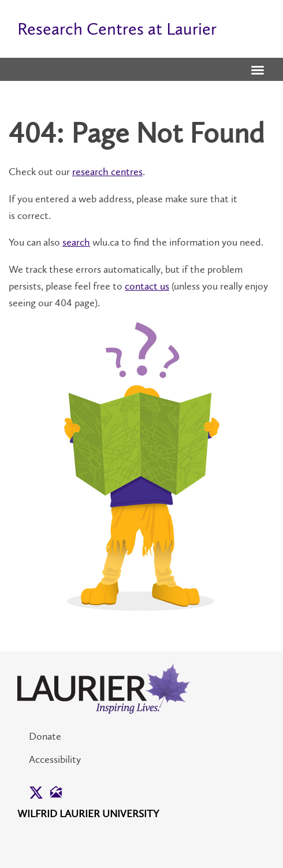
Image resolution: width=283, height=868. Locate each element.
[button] (258, 71)
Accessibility (55, 759)
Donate (45, 736)
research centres (107, 172)
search (76, 242)
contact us (147, 286)
